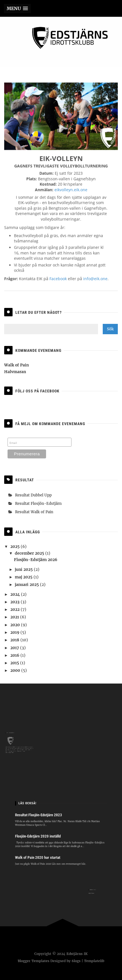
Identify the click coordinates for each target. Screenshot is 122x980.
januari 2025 (27, 585)
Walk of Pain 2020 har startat (43, 852)
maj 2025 (24, 577)
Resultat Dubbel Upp (33, 495)
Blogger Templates (33, 961)
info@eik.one (95, 282)
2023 (15, 602)
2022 (15, 609)
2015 (15, 663)
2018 (15, 640)
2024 (16, 594)
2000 (16, 670)
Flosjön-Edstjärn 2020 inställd (43, 836)
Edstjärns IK (77, 954)
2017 (15, 648)
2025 (15, 546)
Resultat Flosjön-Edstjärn (38, 504)
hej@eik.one (90, 893)
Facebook (58, 282)
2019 (15, 632)
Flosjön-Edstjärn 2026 (36, 560)
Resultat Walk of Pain (34, 512)
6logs (76, 961)
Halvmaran (15, 372)
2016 (15, 655)
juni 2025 (24, 569)
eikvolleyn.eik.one (71, 193)
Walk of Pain (16, 365)
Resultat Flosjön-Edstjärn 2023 (43, 819)
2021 (15, 617)
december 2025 (30, 553)
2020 (16, 625)
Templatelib (95, 961)
